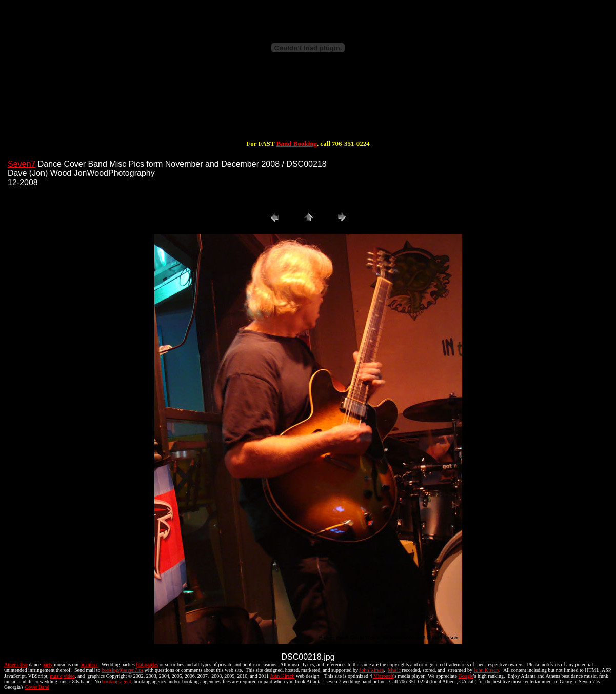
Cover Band (37, 687)
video (69, 676)
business (89, 665)
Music (394, 670)
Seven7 (22, 164)
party (47, 665)
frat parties (147, 665)
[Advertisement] (308, 107)
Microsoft (383, 676)
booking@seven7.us (122, 670)
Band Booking (297, 143)
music (56, 676)
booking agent (117, 681)
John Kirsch (372, 670)
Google (465, 676)
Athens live (16, 665)
